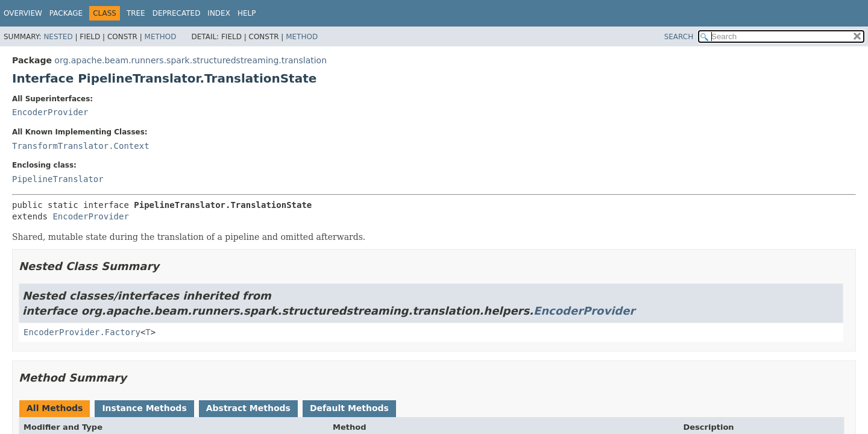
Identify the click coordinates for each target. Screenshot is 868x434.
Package (66, 13)
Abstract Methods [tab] (248, 408)
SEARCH (679, 37)
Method (161, 37)
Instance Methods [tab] (144, 408)
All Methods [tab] (55, 408)
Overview (23, 13)
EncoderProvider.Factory (82, 332)
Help (247, 13)
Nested (58, 37)
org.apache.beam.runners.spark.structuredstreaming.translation (190, 60)
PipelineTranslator (58, 179)
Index (219, 13)
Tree (136, 13)
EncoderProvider (50, 112)
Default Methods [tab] (349, 408)
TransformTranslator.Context (81, 146)
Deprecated (177, 13)
